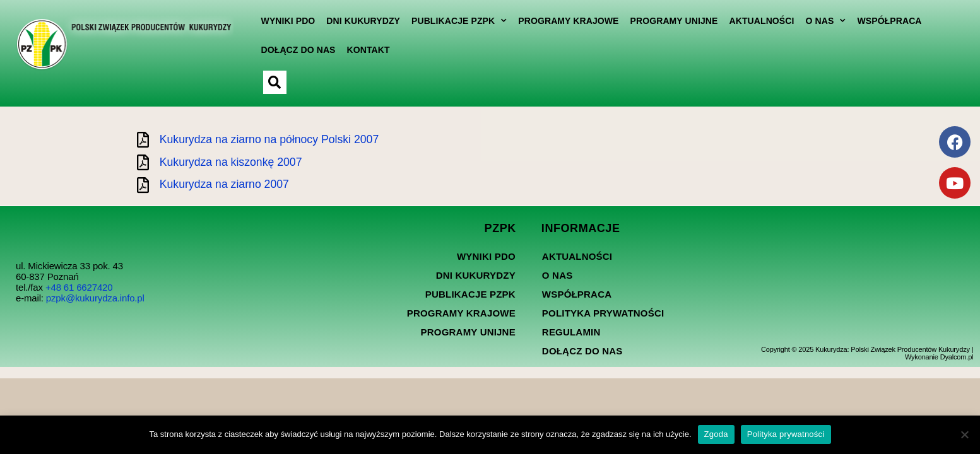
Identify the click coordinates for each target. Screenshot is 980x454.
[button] (270, 82)
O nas (822, 21)
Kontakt (364, 50)
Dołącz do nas (294, 50)
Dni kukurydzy (359, 21)
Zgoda (716, 434)
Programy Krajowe (564, 21)
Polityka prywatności (603, 323)
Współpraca (885, 21)
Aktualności (758, 21)
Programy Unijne (670, 21)
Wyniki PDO (284, 21)
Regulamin (571, 342)
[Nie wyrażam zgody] (964, 434)
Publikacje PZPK (455, 21)
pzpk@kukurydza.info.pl (95, 308)
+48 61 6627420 (79, 297)
